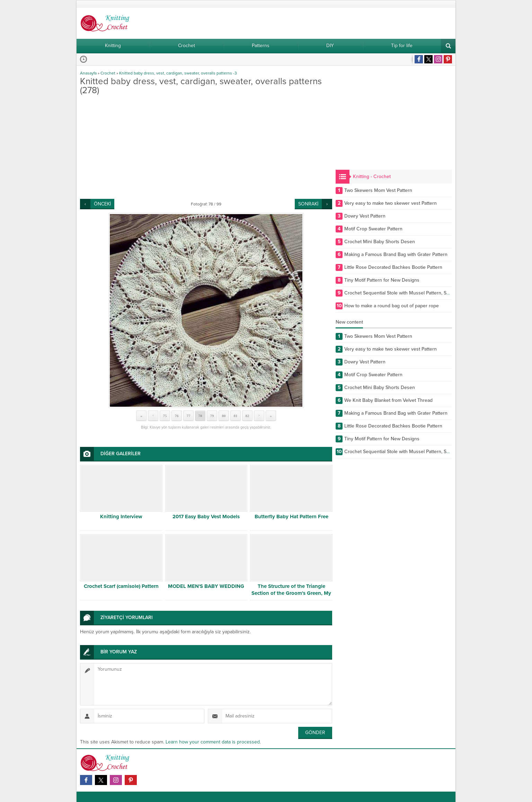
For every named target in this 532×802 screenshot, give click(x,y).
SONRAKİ (308, 204)
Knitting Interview (121, 517)
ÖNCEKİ (102, 204)
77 (189, 416)
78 (200, 416)
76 (177, 416)
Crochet (108, 73)
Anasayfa (88, 73)
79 (212, 416)
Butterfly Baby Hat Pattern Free (291, 517)
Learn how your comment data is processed (213, 742)
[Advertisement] (206, 147)
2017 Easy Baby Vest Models (206, 517)
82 (247, 416)
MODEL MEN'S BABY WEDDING (206, 586)
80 (224, 416)
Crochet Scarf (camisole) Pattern (121, 586)
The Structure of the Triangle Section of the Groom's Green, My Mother (291, 593)
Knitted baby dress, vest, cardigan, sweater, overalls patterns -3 (178, 73)
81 (236, 416)
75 (165, 416)
